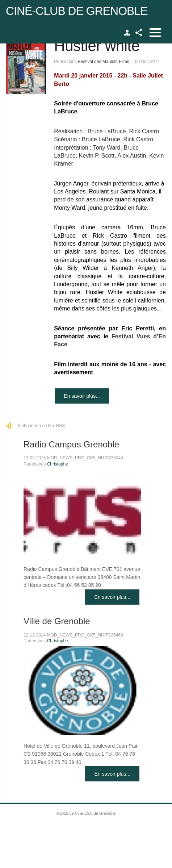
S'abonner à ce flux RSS (41, 426)
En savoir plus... (82, 396)
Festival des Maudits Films (103, 62)
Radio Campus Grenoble (71, 444)
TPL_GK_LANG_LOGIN (127, 33)
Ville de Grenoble (57, 621)
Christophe (58, 464)
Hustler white (97, 46)
